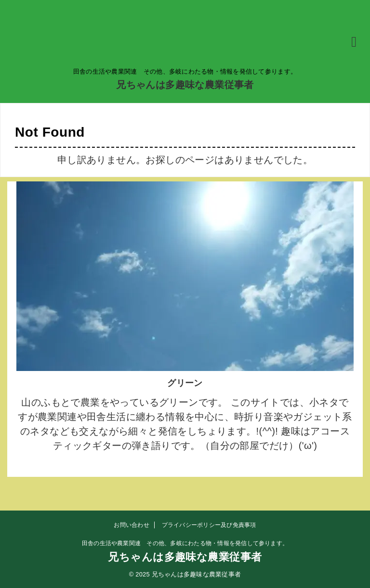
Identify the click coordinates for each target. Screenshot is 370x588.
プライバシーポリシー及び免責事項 (209, 525)
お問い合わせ (131, 525)
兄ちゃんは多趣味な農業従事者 (185, 85)
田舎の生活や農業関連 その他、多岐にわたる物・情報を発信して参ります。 (185, 543)
